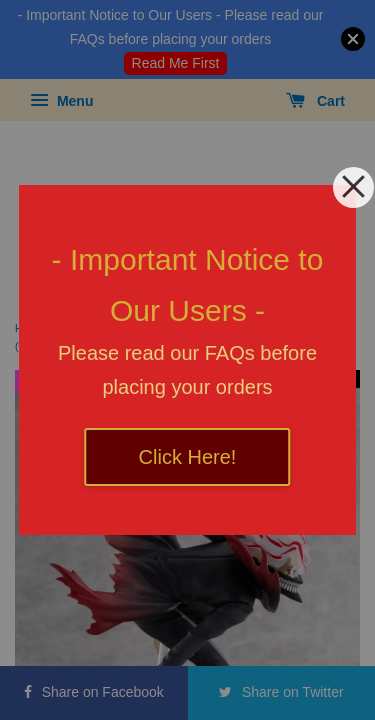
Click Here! (188, 457)
